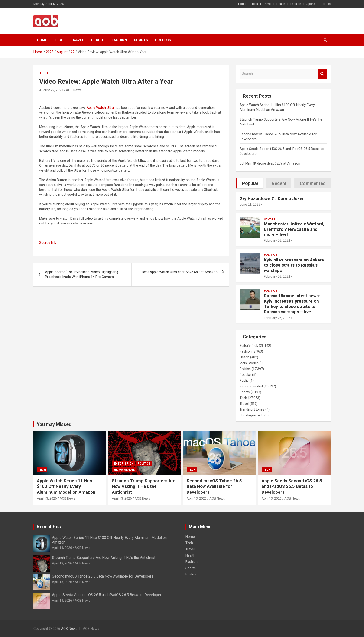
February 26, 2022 (277, 241)
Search (322, 74)
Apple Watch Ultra (100, 108)
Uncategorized (251, 415)
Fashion (296, 4)
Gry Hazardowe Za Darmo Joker (272, 199)
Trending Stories (252, 409)
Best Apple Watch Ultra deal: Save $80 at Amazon (180, 272)
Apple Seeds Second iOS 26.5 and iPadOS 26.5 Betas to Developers (292, 486)
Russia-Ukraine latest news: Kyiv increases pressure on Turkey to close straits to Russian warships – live (292, 304)
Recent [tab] (279, 183)
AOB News (74, 90)
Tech (255, 4)
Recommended (251, 386)
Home (242, 4)
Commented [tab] (313, 183)
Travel (267, 4)
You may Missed (54, 424)
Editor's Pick (249, 346)
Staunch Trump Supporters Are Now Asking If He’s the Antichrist (144, 486)
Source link (48, 243)
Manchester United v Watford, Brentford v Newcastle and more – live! (294, 229)
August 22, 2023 (51, 90)
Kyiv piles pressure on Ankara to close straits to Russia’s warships (294, 265)
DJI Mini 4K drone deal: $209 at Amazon (270, 163)
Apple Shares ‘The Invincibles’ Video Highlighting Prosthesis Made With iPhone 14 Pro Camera (82, 274)
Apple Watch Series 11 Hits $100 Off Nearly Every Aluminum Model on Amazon (66, 486)
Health (281, 4)
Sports (311, 4)
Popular (245, 375)
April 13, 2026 (47, 498)
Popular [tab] (250, 183)
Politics (326, 4)
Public (244, 380)
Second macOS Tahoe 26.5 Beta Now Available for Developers (214, 486)
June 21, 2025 (250, 205)
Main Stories (249, 363)
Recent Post (50, 527)
